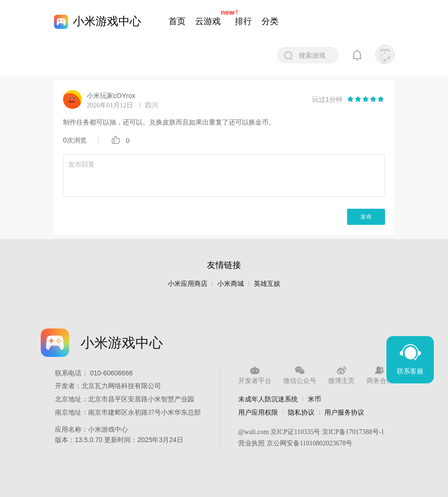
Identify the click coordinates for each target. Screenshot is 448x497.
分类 (270, 21)
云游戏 (208, 21)
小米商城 (231, 284)
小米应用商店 (188, 284)
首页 (177, 21)
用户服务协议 (344, 412)
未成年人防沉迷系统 (268, 399)
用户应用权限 (258, 412)
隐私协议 (301, 412)
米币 (314, 399)
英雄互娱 (267, 284)
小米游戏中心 (107, 21)
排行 (243, 21)
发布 (366, 217)
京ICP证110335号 (295, 432)
